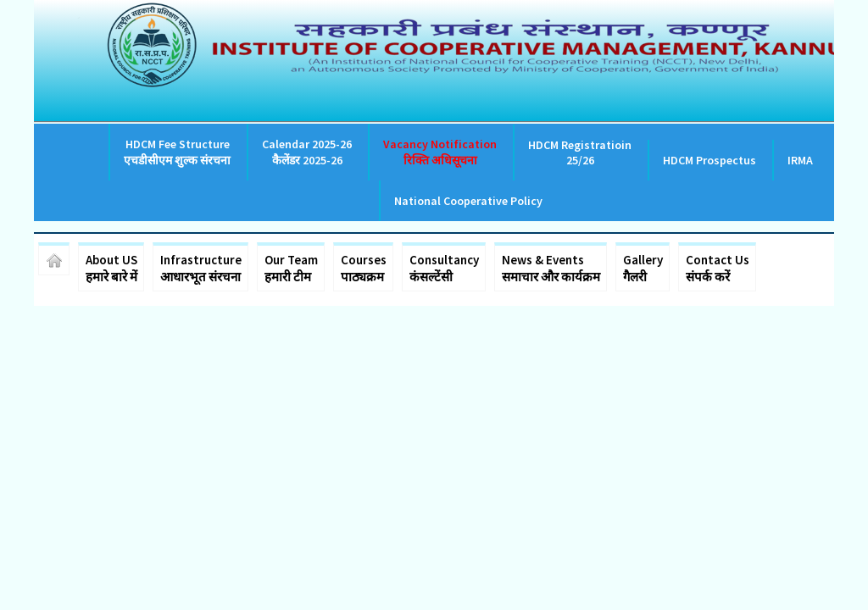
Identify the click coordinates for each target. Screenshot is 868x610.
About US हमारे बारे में (111, 268)
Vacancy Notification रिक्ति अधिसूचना (440, 152)
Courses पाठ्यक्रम (364, 268)
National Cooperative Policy (468, 201)
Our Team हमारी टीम (291, 268)
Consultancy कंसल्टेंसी (444, 268)
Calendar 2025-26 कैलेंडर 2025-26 (307, 152)
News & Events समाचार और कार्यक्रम (551, 268)
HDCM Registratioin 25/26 (580, 152)
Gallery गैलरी (643, 268)
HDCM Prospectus (709, 160)
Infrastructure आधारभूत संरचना (201, 268)
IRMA (800, 160)
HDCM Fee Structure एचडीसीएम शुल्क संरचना (177, 152)
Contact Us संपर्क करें (718, 268)
